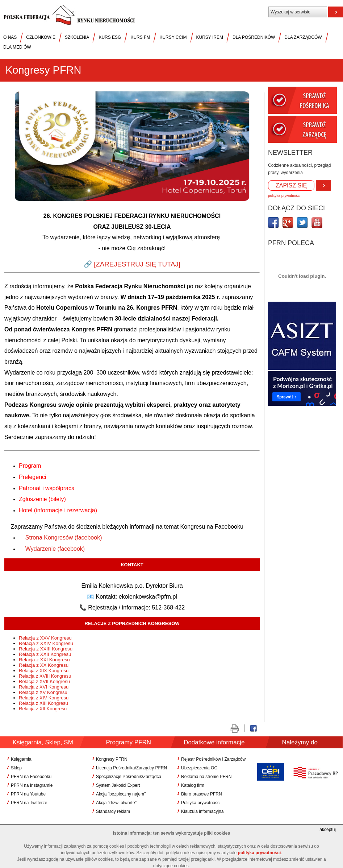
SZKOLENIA (77, 37)
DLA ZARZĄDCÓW (303, 37)
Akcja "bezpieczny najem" (121, 794)
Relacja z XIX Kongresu (44, 671)
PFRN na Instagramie (32, 785)
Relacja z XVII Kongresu (45, 681)
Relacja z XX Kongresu (44, 665)
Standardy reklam (113, 811)
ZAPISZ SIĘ (291, 185)
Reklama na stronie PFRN (206, 777)
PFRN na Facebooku (31, 777)
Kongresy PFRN (112, 759)
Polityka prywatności (201, 803)
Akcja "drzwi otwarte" (116, 803)
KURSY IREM (210, 37)
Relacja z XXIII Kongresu (46, 649)
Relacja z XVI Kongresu (44, 687)
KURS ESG (110, 37)
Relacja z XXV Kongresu (46, 638)
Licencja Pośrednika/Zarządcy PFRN (131, 768)
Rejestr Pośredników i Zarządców (213, 759)
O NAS (10, 37)
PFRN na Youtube (28, 794)
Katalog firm (193, 785)
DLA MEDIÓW (17, 47)
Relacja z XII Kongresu (43, 709)
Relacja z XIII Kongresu (44, 703)
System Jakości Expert (118, 785)
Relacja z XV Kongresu (44, 692)
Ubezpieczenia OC (199, 768)
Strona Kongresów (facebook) (64, 538)
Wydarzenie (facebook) (55, 549)
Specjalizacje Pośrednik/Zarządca (129, 777)
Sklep (16, 768)
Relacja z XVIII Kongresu (46, 676)
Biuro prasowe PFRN (202, 794)
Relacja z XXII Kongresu (46, 654)
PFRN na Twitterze (29, 803)
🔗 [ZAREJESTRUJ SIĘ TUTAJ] (132, 264)
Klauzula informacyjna (202, 811)
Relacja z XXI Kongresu (45, 660)
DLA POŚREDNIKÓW (254, 37)
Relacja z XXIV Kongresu (47, 643)
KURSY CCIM (173, 37)
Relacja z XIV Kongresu (44, 698)
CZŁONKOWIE (41, 37)
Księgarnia (21, 759)
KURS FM (140, 37)
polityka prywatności (284, 196)
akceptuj (328, 830)
